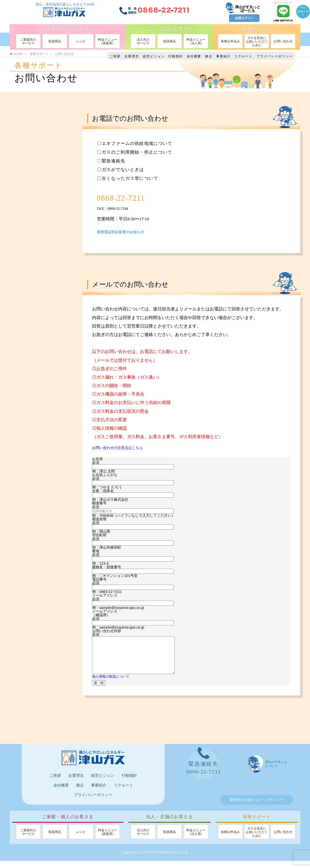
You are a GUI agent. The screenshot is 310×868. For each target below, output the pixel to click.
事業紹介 (224, 56)
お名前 (97, 459)
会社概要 (194, 56)
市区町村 (99, 535)
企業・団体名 (103, 491)
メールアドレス (105, 595)
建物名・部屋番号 (107, 567)
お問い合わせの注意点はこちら (123, 448)
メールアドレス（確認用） (105, 613)
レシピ (81, 41)
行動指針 (176, 56)
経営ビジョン (154, 56)
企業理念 (132, 56)
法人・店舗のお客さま (170, 29)
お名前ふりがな (105, 475)
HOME (16, 54)
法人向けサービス (143, 41)
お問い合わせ (283, 41)
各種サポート (257, 29)
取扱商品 (55, 41)
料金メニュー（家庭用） (108, 41)
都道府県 (99, 519)
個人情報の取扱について (112, 684)
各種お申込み (230, 41)
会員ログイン (244, 18)
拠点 (209, 56)
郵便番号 (99, 503)
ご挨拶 (115, 56)
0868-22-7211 (132, 197)
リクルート (244, 56)
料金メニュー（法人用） (196, 41)
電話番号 (99, 579)
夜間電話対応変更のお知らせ (125, 232)
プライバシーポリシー (275, 56)
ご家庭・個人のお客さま (68, 29)
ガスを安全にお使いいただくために (257, 41)
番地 (96, 551)
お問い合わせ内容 (107, 631)
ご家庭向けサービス (28, 41)
